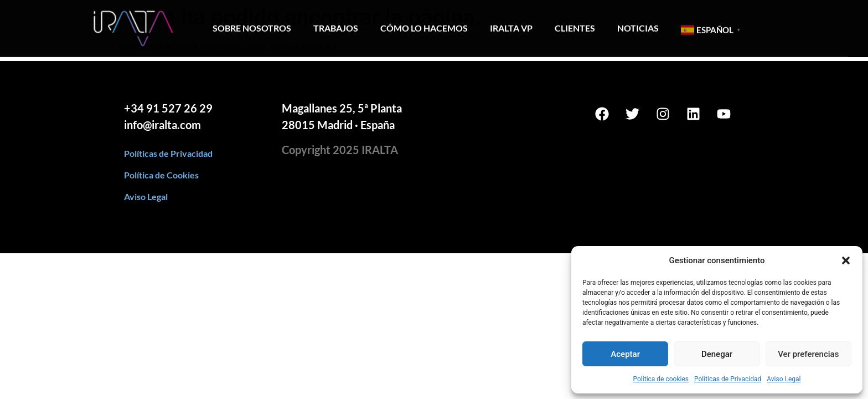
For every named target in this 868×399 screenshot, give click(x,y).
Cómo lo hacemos (424, 25)
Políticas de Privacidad (728, 379)
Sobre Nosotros (252, 25)
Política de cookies (661, 379)
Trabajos (336, 25)
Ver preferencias (808, 354)
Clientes (575, 25)
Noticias (638, 25)
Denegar (717, 354)
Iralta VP (511, 25)
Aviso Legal (784, 379)
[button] (846, 260)
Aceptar (625, 354)
